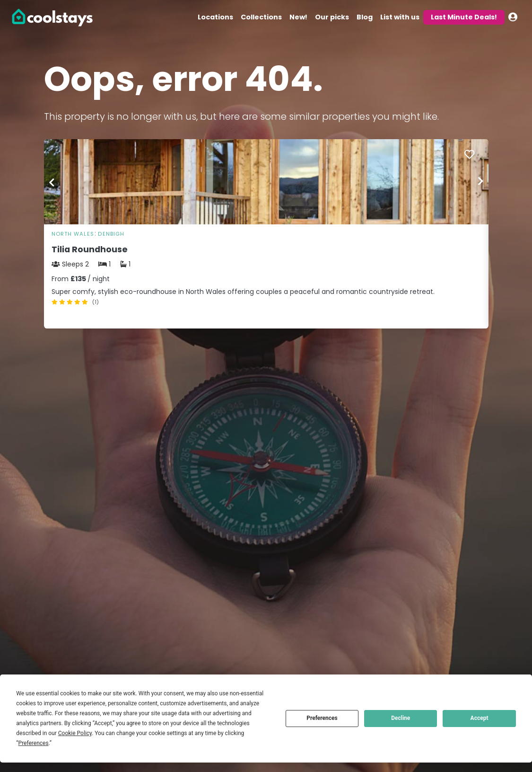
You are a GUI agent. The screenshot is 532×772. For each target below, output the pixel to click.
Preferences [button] (34, 743)
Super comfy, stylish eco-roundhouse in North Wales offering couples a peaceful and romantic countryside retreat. (243, 292)
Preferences (322, 718)
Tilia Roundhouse (90, 249)
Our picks (332, 17)
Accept (480, 718)
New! (298, 17)
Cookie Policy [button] (75, 733)
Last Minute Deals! (464, 17)
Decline (401, 718)
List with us (400, 17)
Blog (365, 17)
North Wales (73, 234)
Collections (261, 17)
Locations (215, 17)
